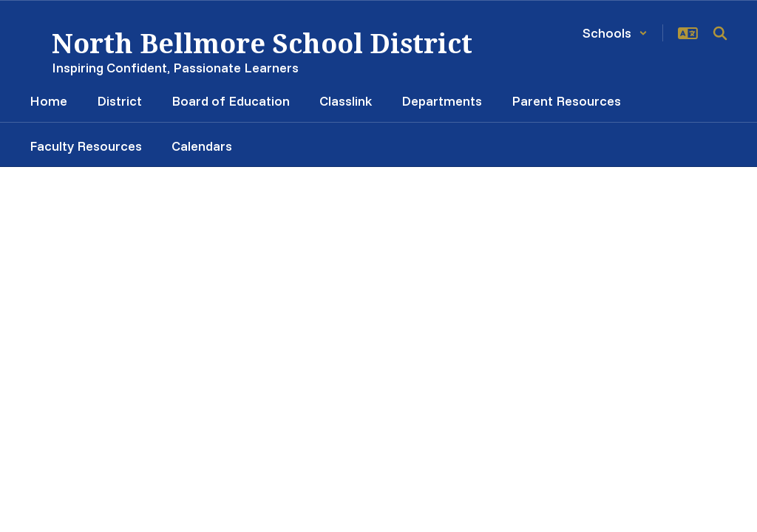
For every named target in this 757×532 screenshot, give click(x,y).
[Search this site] (720, 33)
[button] (615, 33)
